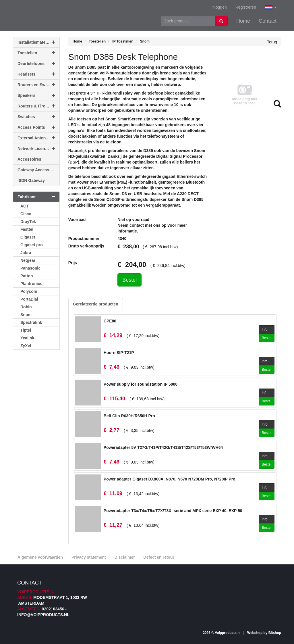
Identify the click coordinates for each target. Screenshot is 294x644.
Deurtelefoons (36, 64)
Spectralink (31, 322)
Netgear (28, 260)
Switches (36, 117)
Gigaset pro (32, 245)
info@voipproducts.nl (43, 615)
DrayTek (28, 222)
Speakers (36, 95)
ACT (25, 206)
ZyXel (26, 346)
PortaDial (29, 299)
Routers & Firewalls (36, 106)
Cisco (26, 214)
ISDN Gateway (31, 180)
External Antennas (36, 138)
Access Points (36, 127)
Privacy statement (89, 557)
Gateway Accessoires (38, 170)
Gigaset (28, 237)
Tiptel (26, 330)
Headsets (36, 74)
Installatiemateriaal (36, 42)
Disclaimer (125, 557)
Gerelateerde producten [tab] (96, 304)
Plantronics (31, 284)
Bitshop (275, 633)
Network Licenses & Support (39, 149)
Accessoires (29, 159)
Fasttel (27, 229)
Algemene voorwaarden (40, 557)
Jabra (26, 253)
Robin (26, 307)
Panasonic (30, 268)
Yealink (27, 338)
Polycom (29, 291)
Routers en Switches (37, 85)
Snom (26, 315)
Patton (27, 276)
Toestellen (36, 53)
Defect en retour (159, 557)
